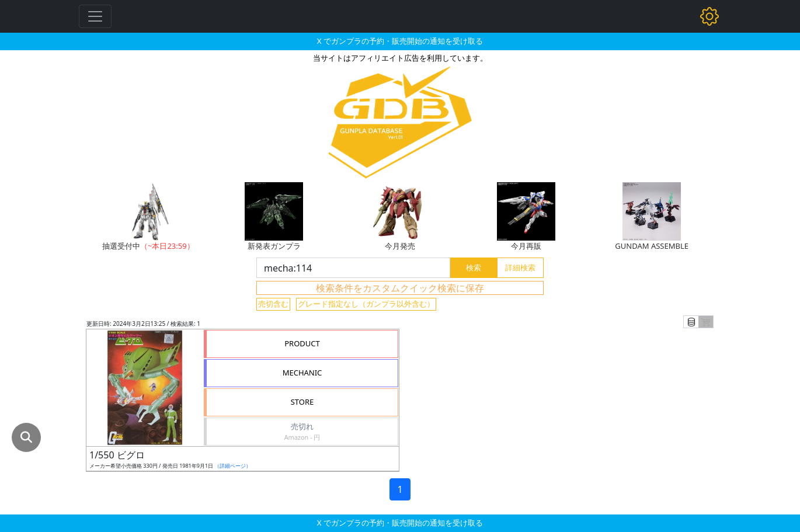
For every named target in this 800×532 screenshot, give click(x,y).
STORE (302, 402)
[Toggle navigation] (95, 16)
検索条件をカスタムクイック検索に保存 (400, 288)
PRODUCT (302, 343)
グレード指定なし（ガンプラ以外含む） (366, 304)
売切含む (273, 304)
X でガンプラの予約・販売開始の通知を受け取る (400, 41)
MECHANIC (302, 373)
